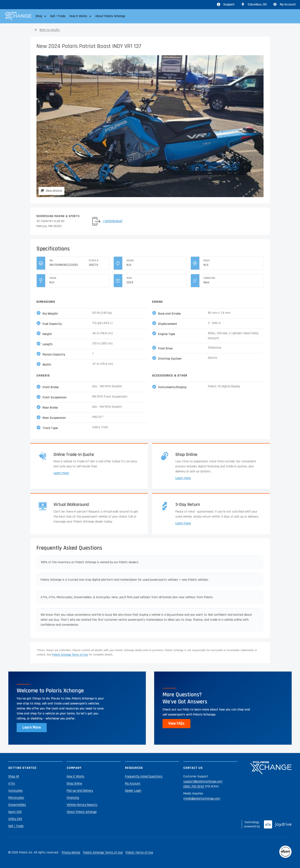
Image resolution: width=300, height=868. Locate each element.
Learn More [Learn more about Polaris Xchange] (32, 727)
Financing (73, 798)
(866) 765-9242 (194, 786)
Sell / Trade (58, 16)
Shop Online (74, 784)
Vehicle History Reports (82, 805)
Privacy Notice (71, 852)
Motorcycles (16, 798)
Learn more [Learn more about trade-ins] (61, 473)
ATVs (12, 784)
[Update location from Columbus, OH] (254, 5)
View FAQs (176, 724)
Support (226, 4)
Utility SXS (15, 819)
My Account (285, 4)
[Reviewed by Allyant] (285, 853)
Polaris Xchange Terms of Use (70, 655)
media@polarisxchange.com (202, 799)
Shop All (14, 776)
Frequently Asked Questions (144, 776)
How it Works (76, 776)
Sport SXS (15, 812)
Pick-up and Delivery (80, 791)
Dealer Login (133, 791)
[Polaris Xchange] (18, 16)
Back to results (50, 30)
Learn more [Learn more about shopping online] (183, 478)
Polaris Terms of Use (139, 852)
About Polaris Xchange (110, 16)
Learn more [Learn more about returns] (183, 523)
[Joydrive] (278, 824)
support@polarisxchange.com (203, 781)
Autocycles (16, 791)
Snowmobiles (17, 805)
